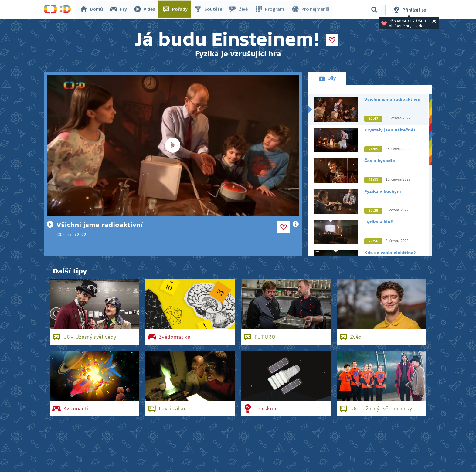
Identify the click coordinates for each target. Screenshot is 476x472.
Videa (146, 10)
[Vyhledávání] (374, 10)
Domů (93, 10)
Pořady (176, 10)
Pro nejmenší (310, 10)
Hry (119, 10)
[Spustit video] (173, 146)
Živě (240, 10)
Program (270, 10)
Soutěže (209, 10)
